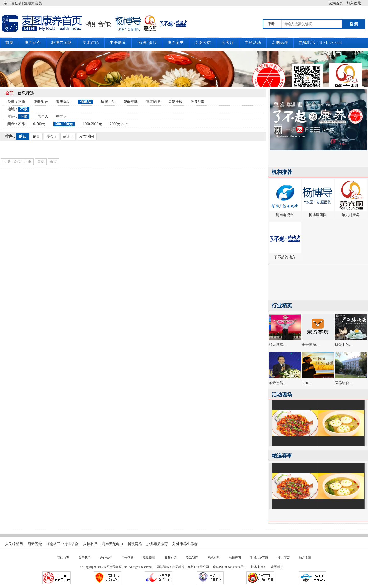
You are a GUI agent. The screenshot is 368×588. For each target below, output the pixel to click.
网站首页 (63, 558)
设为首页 (338, 3)
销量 (36, 136)
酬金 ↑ (51, 136)
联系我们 (192, 558)
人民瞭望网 (14, 544)
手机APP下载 (259, 558)
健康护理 (153, 102)
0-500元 (39, 124)
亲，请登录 (13, 3)
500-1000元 (64, 124)
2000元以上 (119, 124)
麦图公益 (203, 42)
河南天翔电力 (112, 544)
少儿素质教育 (157, 544)
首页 (9, 42)
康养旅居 (41, 102)
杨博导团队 (62, 42)
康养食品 (63, 102)
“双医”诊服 (147, 42)
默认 (22, 136)
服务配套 (198, 102)
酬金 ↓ (68, 136)
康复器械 (175, 102)
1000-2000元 (92, 124)
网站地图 (213, 558)
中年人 (62, 117)
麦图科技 (277, 567)
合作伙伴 (106, 558)
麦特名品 (90, 544)
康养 (271, 24)
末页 (53, 162)
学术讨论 (91, 42)
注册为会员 (33, 3)
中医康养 (118, 42)
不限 (22, 102)
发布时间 (87, 136)
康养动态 (32, 42)
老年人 (43, 117)
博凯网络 (135, 544)
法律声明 (235, 558)
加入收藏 (357, 3)
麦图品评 (280, 42)
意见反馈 (149, 558)
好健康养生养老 (185, 544)
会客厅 (228, 42)
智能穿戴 (131, 102)
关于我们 (85, 558)
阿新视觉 (35, 544)
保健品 (86, 102)
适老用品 (108, 102)
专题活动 (253, 42)
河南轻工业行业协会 (62, 544)
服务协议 (170, 558)
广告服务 (128, 558)
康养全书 (176, 42)
